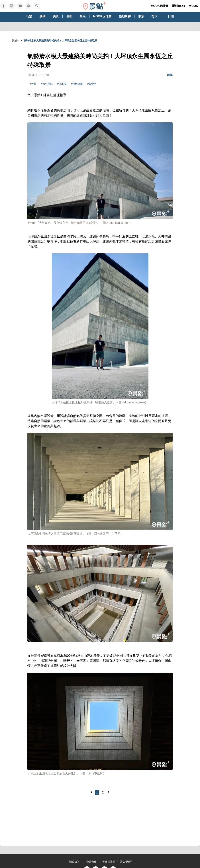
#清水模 (62, 84)
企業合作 (91, 862)
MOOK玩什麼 (159, 6)
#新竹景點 (47, 84)
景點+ (15, 41)
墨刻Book (179, 6)
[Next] (109, 792)
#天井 (33, 84)
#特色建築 (77, 84)
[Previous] (91, 792)
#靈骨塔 (92, 84)
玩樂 (170, 75)
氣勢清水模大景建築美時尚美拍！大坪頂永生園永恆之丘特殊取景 (60, 41)
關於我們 (74, 862)
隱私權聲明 (126, 862)
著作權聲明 (109, 862)
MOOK (193, 6)
